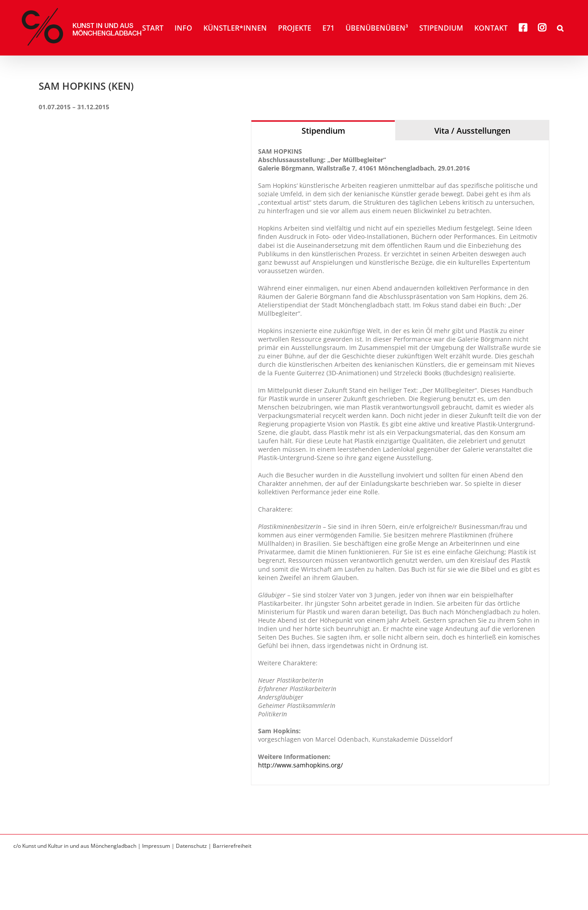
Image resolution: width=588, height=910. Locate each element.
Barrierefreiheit (232, 846)
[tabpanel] (400, 463)
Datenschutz (191, 846)
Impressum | (159, 846)
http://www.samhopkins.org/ (300, 765)
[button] (560, 28)
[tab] (323, 130)
